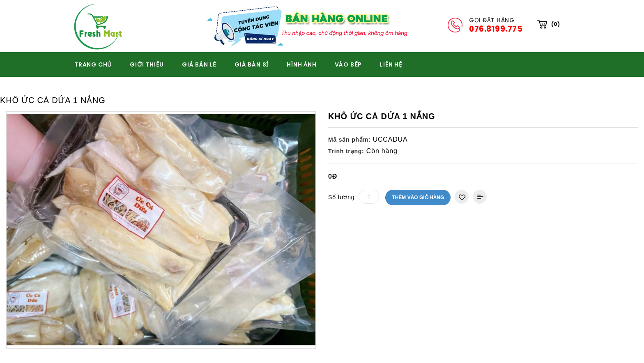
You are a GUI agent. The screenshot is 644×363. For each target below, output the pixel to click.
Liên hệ (391, 64)
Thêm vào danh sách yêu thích (462, 197)
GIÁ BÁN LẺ (199, 64)
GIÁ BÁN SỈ (252, 64)
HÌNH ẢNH (301, 64)
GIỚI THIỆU (147, 64)
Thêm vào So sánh (480, 197)
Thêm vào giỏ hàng (418, 198)
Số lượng (341, 197)
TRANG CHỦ (93, 64)
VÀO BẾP (348, 64)
